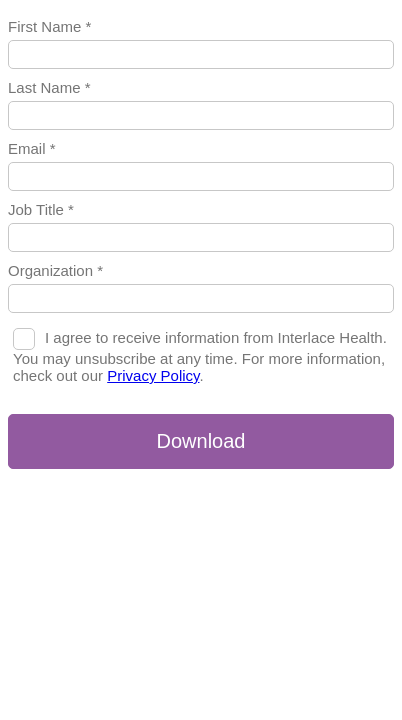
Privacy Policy (153, 375)
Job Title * (41, 209)
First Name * (49, 26)
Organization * (55, 270)
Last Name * (49, 87)
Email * (32, 148)
